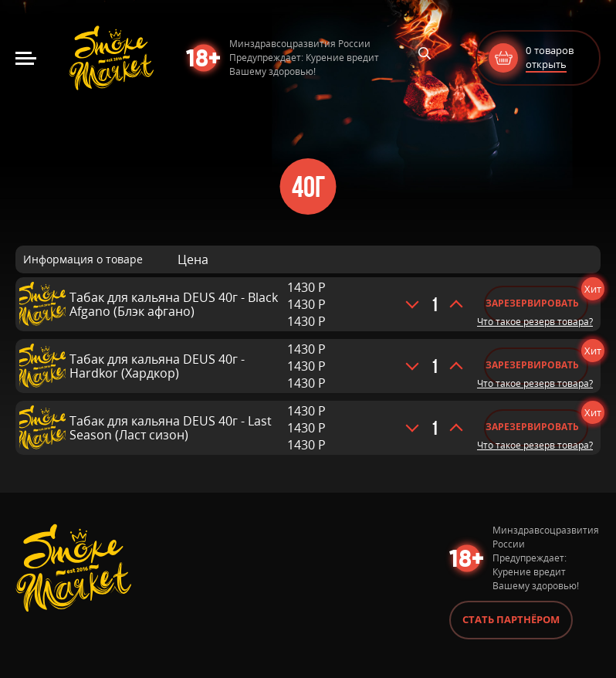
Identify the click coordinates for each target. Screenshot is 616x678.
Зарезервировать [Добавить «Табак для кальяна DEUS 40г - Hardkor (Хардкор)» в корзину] (532, 365)
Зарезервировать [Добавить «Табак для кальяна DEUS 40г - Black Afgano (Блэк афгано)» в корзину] (532, 303)
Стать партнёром (511, 619)
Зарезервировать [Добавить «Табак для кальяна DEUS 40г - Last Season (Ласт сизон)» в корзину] (532, 427)
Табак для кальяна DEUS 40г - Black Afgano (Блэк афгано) (174, 304)
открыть (546, 64)
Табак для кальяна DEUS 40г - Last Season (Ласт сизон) (171, 428)
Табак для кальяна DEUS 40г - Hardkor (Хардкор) (157, 366)
